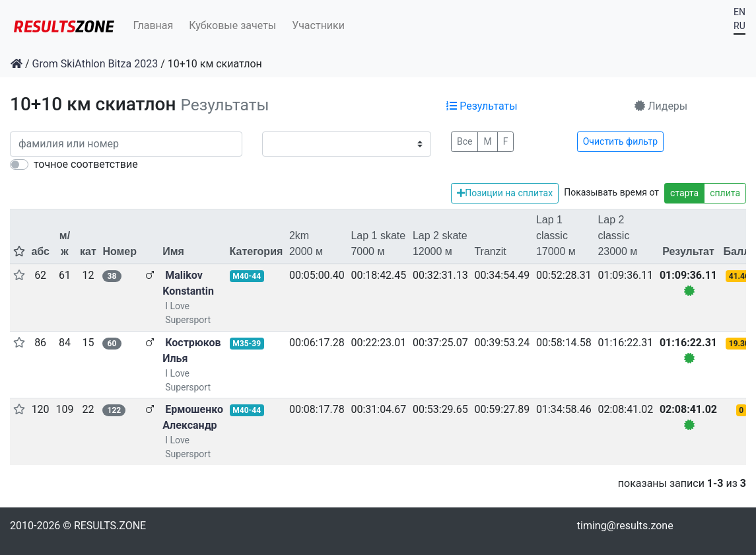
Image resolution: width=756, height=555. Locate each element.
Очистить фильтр (620, 141)
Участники (318, 25)
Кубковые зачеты (232, 25)
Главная (154, 25)
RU (739, 26)
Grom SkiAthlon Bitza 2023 (95, 64)
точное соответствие (86, 164)
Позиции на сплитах (505, 193)
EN (739, 12)
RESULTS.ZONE (110, 526)
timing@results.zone (625, 526)
